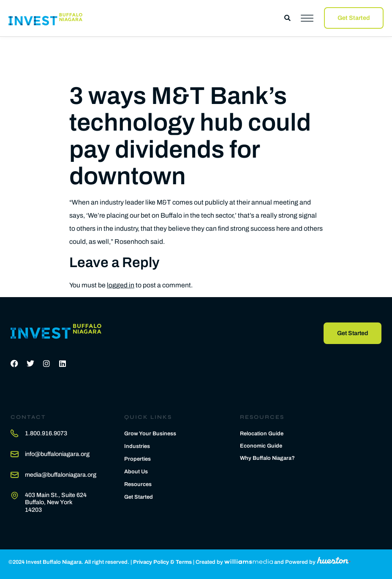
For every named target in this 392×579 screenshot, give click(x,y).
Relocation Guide (262, 434)
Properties (137, 459)
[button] (287, 18)
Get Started (139, 497)
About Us (136, 472)
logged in (121, 285)
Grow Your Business (150, 434)
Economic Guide (261, 446)
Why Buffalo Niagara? (267, 459)
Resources (138, 484)
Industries (137, 446)
